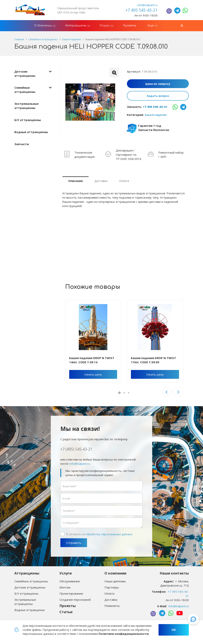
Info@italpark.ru (80, 464)
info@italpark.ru (147, 5)
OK (174, 630)
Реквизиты (112, 606)
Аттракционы (27, 573)
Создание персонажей (75, 600)
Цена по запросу (158, 84)
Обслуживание (70, 581)
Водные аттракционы (31, 132)
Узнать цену (93, 374)
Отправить (74, 543)
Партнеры (112, 587)
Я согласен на (99, 534)
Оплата (124, 181)
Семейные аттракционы (25, 90)
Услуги (66, 573)
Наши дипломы (115, 581)
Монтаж (65, 587)
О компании (115, 573)
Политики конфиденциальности (124, 634)
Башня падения (156, 115)
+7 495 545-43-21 (155, 107)
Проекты (68, 606)
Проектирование (71, 593)
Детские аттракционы (25, 74)
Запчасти (22, 144)
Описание (76, 181)
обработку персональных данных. (109, 534)
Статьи (66, 612)
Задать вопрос (158, 96)
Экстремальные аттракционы (26, 106)
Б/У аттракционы (28, 120)
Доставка (101, 181)
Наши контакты (174, 573)
